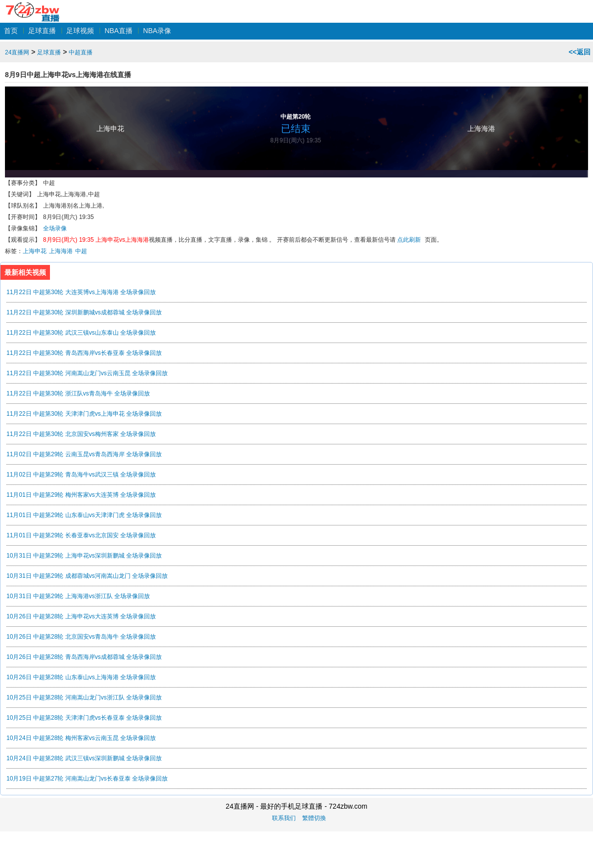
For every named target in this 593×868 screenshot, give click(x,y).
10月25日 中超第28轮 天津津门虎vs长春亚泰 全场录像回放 (84, 718)
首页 (11, 31)
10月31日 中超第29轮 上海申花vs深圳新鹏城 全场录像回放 (84, 556)
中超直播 (81, 52)
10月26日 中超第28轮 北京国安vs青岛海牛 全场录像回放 (81, 637)
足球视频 (80, 31)
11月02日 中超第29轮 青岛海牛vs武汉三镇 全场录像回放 (81, 475)
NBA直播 (118, 31)
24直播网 (32, 7)
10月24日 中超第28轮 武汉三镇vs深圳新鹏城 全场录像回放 (84, 758)
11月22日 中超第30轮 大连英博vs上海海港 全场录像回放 (81, 292)
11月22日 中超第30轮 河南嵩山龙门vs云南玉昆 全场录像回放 (87, 373)
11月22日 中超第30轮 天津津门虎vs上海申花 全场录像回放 (84, 414)
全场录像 (55, 228)
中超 (81, 251)
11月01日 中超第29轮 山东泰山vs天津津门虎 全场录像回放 (84, 515)
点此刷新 (409, 240)
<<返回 (580, 52)
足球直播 (42, 31)
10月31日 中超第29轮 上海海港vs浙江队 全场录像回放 (78, 596)
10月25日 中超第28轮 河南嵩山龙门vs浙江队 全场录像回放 (84, 697)
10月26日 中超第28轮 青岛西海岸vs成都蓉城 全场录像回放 (84, 657)
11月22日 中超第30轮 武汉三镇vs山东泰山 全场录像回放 (81, 333)
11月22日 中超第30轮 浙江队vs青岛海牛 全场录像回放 (78, 393)
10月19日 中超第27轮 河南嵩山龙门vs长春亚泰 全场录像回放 (87, 779)
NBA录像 (157, 31)
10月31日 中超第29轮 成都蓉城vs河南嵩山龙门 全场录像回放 (87, 576)
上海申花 (110, 129)
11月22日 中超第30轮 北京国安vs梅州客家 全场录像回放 (81, 434)
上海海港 (481, 129)
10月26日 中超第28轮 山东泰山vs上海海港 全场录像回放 (81, 677)
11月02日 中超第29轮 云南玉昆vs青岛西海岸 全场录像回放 (84, 454)
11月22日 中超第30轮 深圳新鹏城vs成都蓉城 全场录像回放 (84, 312)
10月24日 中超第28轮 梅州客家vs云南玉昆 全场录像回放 (81, 738)
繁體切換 (314, 818)
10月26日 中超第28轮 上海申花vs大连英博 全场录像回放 (81, 616)
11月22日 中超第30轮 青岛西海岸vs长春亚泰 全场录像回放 (84, 353)
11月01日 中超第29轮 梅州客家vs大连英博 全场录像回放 (81, 495)
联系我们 (284, 818)
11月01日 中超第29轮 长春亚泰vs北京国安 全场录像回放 (81, 535)
